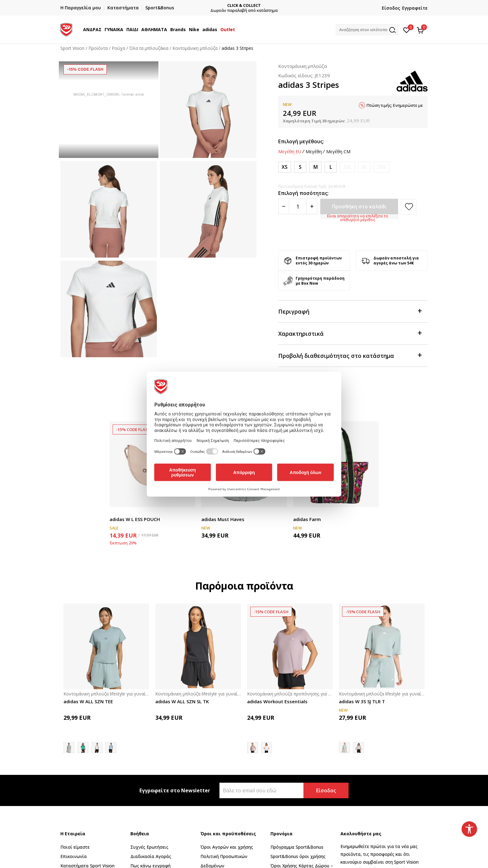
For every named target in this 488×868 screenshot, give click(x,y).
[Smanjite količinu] (284, 206)
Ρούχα (118, 48)
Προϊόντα (98, 48)
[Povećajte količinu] (312, 206)
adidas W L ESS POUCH (135, 519)
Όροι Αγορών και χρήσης (227, 847)
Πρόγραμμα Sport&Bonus (297, 847)
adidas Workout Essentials (277, 701)
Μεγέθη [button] (314, 152)
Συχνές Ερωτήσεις (149, 847)
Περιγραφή (350, 311)
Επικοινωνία (74, 856)
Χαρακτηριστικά (350, 333)
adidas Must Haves (223, 519)
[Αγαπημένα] (407, 30)
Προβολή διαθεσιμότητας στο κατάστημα (350, 355)
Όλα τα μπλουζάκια (149, 48)
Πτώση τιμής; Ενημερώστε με (395, 105)
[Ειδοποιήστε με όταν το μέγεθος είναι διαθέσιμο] (347, 167)
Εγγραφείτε (415, 8)
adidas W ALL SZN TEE (88, 701)
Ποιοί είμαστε (75, 847)
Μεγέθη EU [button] (290, 152)
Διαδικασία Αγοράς (151, 856)
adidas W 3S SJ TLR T (362, 701)
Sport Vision (72, 48)
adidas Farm (307, 519)
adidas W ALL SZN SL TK (182, 701)
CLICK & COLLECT (300, 5)
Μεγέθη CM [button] (338, 152)
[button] (367, 30)
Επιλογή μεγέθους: (301, 141)
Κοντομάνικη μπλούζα (195, 48)
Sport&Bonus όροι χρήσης (298, 856)
